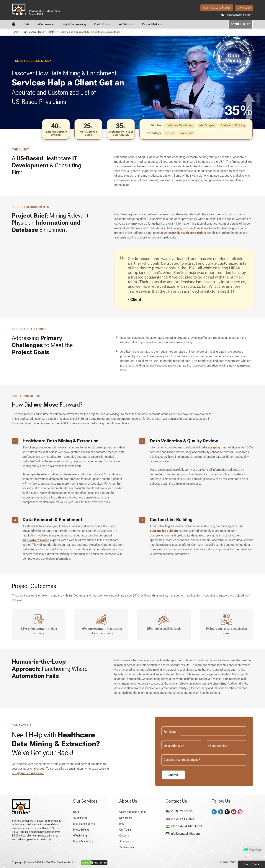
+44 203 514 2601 (180, 819)
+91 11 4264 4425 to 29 (184, 826)
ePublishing (127, 24)
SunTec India (36, 9)
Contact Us (244, 8)
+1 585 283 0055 (179, 811)
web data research (36, 540)
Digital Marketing (153, 24)
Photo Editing (103, 24)
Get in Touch (252, 864)
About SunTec (241, 24)
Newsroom (126, 818)
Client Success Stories (217, 8)
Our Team (125, 830)
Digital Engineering (74, 24)
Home (15, 32)
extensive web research (185, 233)
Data (27, 24)
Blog (122, 824)
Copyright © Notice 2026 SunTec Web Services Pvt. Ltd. (45, 862)
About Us (128, 801)
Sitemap (124, 842)
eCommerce (46, 24)
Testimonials (127, 847)
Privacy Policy (228, 862)
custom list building (164, 531)
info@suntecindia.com (236, 15)
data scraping (210, 447)
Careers (124, 836)
